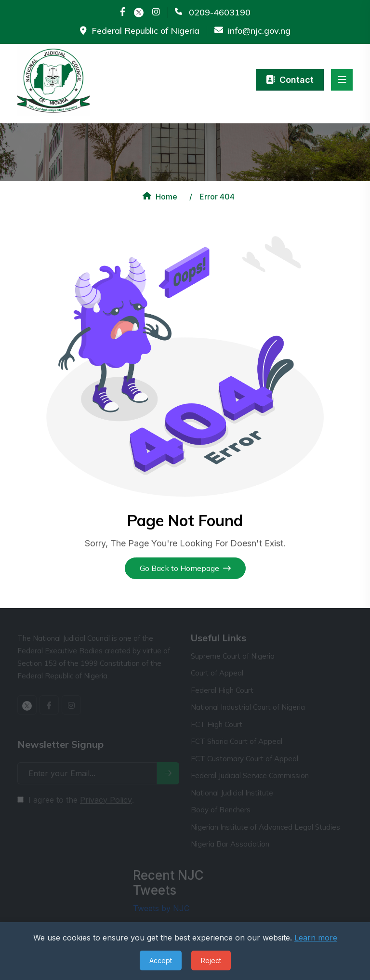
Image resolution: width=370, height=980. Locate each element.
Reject (211, 960)
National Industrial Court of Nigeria (248, 707)
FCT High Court (217, 724)
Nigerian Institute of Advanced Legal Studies (265, 827)
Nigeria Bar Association (230, 844)
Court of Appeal (217, 673)
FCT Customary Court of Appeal (244, 759)
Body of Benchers (221, 810)
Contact (290, 80)
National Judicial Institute (232, 793)
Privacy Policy (106, 800)
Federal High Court (222, 690)
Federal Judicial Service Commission (250, 775)
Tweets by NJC (161, 908)
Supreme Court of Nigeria (233, 656)
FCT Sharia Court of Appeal (237, 741)
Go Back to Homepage (185, 568)
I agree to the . (81, 800)
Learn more (316, 938)
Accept (161, 960)
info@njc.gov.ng (259, 31)
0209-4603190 (220, 13)
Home (159, 197)
